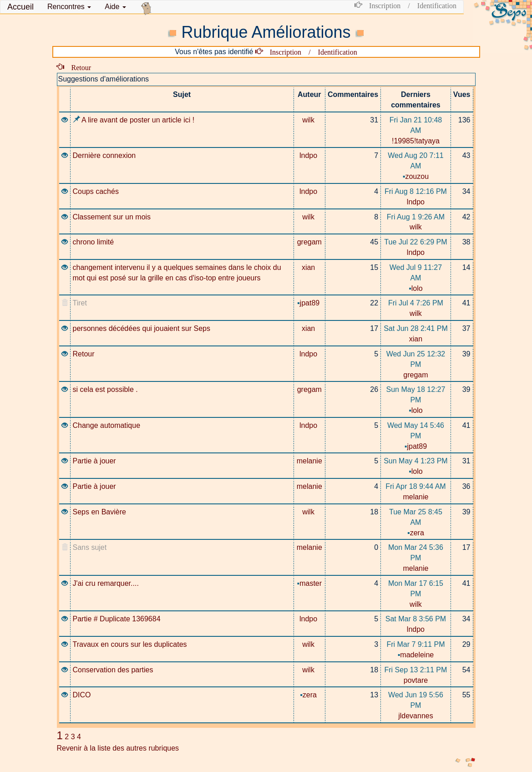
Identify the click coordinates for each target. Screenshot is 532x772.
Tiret (80, 303)
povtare (416, 680)
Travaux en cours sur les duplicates (130, 644)
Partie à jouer (94, 461)
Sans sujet (90, 547)
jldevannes (416, 716)
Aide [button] (115, 7)
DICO (82, 695)
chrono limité (94, 242)
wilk (309, 120)
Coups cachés (96, 191)
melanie (309, 461)
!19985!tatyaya (416, 141)
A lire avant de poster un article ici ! (134, 120)
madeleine (416, 655)
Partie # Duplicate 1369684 (117, 619)
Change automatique (107, 425)
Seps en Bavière (99, 512)
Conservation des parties (113, 670)
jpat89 (309, 303)
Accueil (20, 7)
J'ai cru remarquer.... (106, 583)
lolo (416, 288)
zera (416, 533)
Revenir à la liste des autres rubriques (118, 748)
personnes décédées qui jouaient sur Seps (142, 328)
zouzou (416, 176)
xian (309, 267)
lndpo (309, 155)
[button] (69, 7)
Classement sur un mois (112, 217)
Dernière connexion (104, 155)
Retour (78, 67)
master (310, 583)
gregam (309, 242)
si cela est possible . (105, 389)
